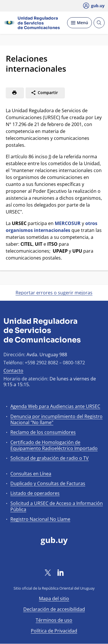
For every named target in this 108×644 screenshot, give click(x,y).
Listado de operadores (35, 493)
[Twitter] (48, 572)
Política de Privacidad (54, 631)
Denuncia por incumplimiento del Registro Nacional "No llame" (56, 419)
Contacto (13, 371)
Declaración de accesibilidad (54, 609)
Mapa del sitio (54, 599)
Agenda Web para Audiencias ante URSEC (55, 406)
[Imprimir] (15, 93)
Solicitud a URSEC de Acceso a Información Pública (57, 506)
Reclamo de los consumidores (43, 432)
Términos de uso (54, 620)
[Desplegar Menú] (79, 23)
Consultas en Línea (31, 474)
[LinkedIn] (60, 572)
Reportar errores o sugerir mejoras (54, 293)
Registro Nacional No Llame (40, 519)
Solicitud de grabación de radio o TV (50, 458)
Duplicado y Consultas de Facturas (48, 483)
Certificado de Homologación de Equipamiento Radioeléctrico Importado (54, 445)
